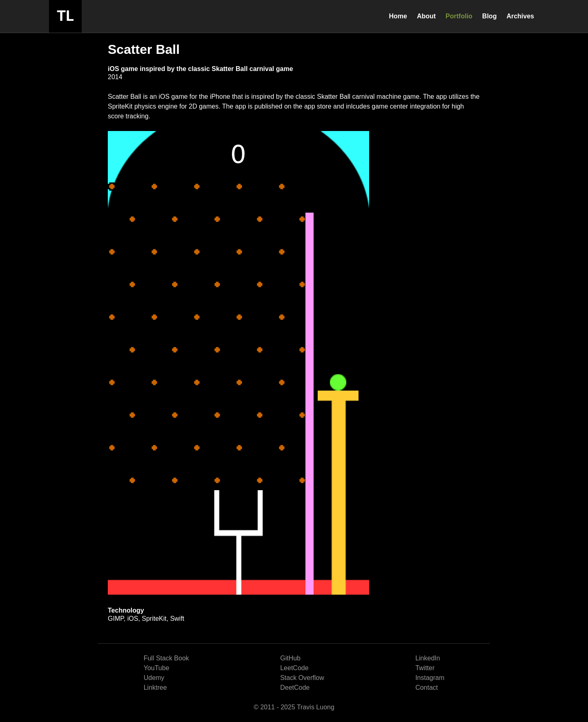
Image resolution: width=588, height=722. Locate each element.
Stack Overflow (302, 678)
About (426, 16)
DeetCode (295, 688)
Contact (427, 688)
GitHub (290, 658)
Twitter (425, 668)
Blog (490, 16)
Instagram (430, 678)
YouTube (157, 668)
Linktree (155, 688)
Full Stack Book (166, 658)
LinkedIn (428, 658)
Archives (520, 16)
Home (398, 16)
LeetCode (294, 668)
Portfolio (459, 16)
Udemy (154, 678)
